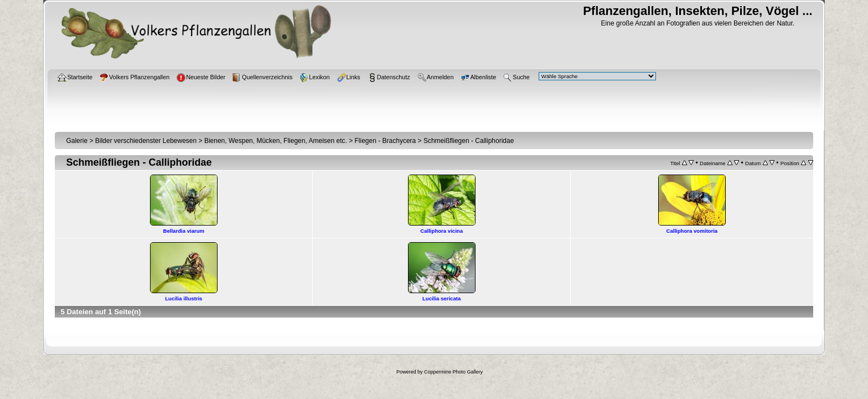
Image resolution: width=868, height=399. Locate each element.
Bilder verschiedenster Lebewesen (146, 141)
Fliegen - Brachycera (386, 141)
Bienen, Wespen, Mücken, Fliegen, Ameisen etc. (276, 141)
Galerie (77, 141)
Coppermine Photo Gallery (453, 372)
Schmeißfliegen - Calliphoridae (469, 141)
